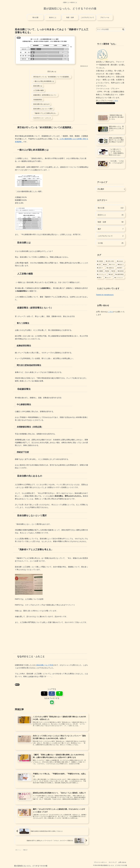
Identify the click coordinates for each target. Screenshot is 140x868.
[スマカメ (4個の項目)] (113, 265)
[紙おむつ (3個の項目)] (121, 265)
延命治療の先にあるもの (41, 104)
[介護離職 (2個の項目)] (100, 271)
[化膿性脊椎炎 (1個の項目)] (120, 274)
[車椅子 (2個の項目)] (121, 268)
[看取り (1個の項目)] (100, 278)
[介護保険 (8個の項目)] (101, 261)
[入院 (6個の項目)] (99, 265)
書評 (17, 685)
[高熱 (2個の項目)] (114, 271)
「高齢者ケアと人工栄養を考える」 (45, 113)
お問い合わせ (122, 862)
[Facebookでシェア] (52, 694)
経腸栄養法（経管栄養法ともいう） (45, 95)
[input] (111, 29)
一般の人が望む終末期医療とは (44, 81)
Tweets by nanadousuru (105, 295)
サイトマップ (113, 862)
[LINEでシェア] (59, 694)
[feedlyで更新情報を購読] (52, 702)
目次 (49, 71)
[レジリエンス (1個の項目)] (119, 278)
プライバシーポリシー (100, 862)
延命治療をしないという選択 (43, 109)
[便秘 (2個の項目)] (108, 271)
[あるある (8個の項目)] (121, 261)
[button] (123, 29)
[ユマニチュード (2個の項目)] (102, 274)
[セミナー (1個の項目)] (109, 278)
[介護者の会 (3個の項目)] (111, 268)
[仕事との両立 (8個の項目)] (111, 261)
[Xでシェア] (44, 694)
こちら (116, 101)
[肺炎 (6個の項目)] (105, 265)
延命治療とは (38, 86)
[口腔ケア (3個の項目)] (101, 268)
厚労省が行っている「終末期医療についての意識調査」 (52, 77)
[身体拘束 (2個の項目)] (121, 271)
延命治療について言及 (45, 665)
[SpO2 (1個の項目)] (111, 274)
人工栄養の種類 (39, 90)
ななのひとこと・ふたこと (42, 118)
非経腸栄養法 (38, 100)
